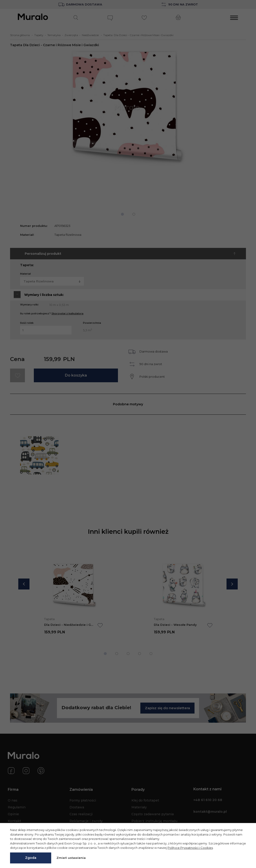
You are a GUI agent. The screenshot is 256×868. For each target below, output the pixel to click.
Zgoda (31, 858)
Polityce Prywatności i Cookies (190, 848)
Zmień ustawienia (71, 858)
